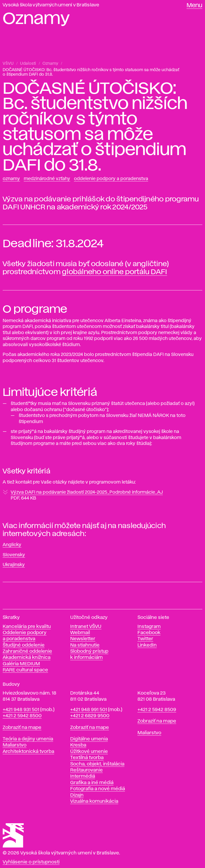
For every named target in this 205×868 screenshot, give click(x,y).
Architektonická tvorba (28, 752)
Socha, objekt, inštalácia (97, 764)
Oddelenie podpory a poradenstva (111, 179)
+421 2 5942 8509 (157, 710)
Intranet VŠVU (86, 627)
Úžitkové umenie (89, 752)
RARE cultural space (25, 670)
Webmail (80, 633)
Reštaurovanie (86, 770)
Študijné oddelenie (24, 645)
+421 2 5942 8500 (22, 716)
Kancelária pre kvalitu (27, 627)
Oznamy (50, 64)
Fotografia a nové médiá (98, 789)
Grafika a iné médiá (92, 783)
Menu (194, 6)
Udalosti (28, 64)
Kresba (78, 745)
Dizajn (77, 795)
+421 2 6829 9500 (90, 716)
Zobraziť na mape (22, 728)
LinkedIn (147, 645)
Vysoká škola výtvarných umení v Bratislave (51, 5)
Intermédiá (83, 776)
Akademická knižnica (27, 658)
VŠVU (8, 64)
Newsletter (83, 639)
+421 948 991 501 (89, 710)
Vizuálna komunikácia (94, 801)
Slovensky (14, 555)
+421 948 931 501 (21, 710)
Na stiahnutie (85, 645)
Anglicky (12, 545)
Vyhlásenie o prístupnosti (31, 862)
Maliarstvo (15, 745)
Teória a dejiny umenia (28, 739)
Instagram (149, 627)
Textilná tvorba (87, 758)
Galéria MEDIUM (21, 664)
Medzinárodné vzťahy (47, 179)
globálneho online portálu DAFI (115, 272)
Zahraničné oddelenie (27, 651)
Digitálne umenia (89, 739)
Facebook (149, 633)
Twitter (145, 639)
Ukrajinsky (14, 565)
